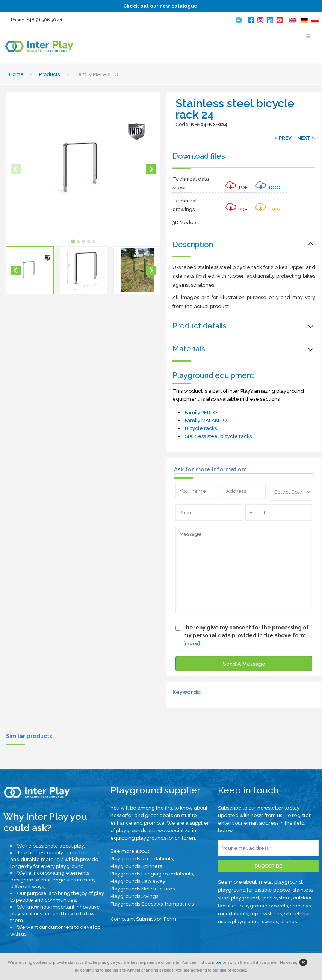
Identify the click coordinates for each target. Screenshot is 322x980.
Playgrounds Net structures (143, 889)
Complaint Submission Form (143, 919)
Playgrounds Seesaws (137, 904)
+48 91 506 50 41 (45, 20)
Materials (189, 349)
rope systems (266, 914)
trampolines (179, 904)
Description (193, 245)
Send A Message (244, 664)
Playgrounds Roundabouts (142, 859)
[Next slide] (151, 169)
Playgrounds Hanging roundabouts (152, 874)
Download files (199, 156)
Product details (200, 326)
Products (49, 74)
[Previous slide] (16, 169)
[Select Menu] (309, 40)
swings (270, 922)
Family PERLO (201, 413)
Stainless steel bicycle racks (218, 436)
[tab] (73, 241)
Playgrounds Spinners (136, 866)
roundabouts (233, 914)
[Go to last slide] (16, 270)
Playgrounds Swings (134, 896)
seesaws (300, 906)
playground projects (264, 906)
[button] (30, 270)
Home (16, 74)
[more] (192, 643)
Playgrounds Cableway (138, 881)
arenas (289, 922)
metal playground (280, 882)
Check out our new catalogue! (161, 6)
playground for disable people (254, 890)
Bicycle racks (201, 428)
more (217, 962)
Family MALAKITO (206, 420)
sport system (276, 898)
